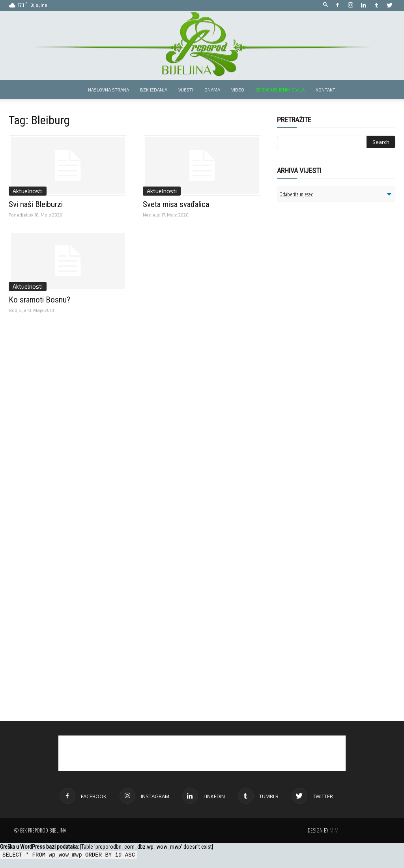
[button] (325, 5)
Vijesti (186, 90)
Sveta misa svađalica (176, 204)
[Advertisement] (338, 309)
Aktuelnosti (28, 191)
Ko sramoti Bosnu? (39, 300)
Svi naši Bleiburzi (36, 204)
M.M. (335, 830)
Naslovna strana (108, 90)
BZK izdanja (154, 90)
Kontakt (325, 90)
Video (238, 90)
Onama (212, 90)
